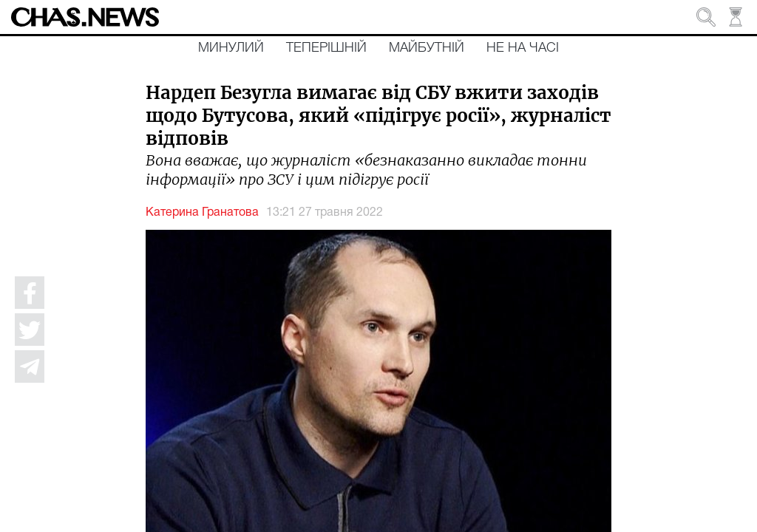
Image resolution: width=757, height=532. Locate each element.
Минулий (231, 48)
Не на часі (523, 48)
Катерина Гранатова (202, 213)
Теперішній (326, 48)
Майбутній (427, 48)
